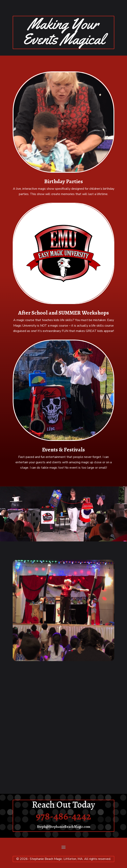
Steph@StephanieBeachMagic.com (64, 827)
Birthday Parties (64, 181)
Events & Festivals (63, 450)
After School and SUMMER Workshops (63, 313)
